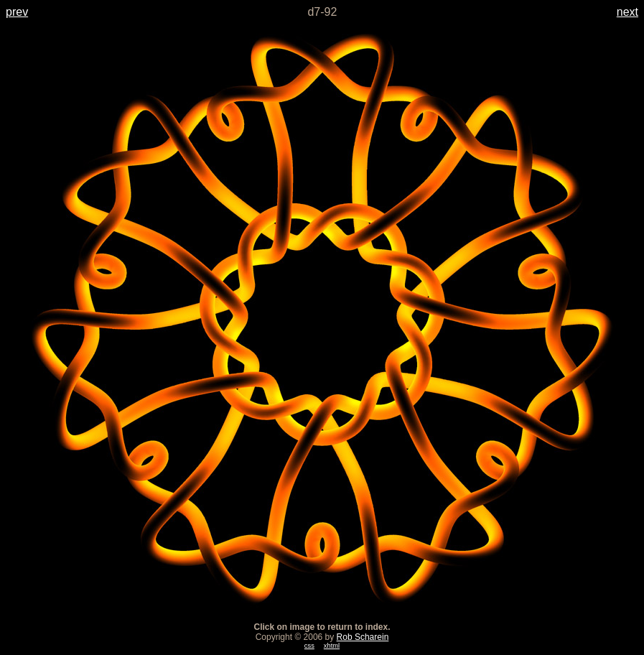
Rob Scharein (363, 637)
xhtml (332, 646)
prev (17, 12)
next (627, 12)
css (309, 646)
